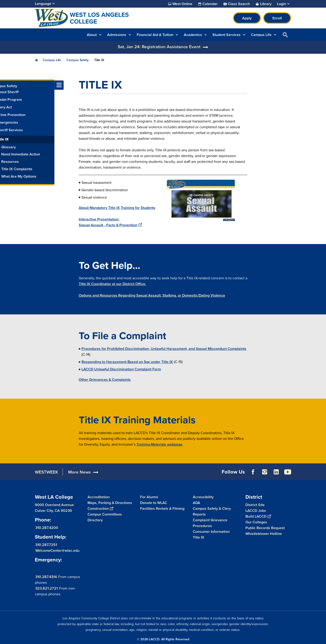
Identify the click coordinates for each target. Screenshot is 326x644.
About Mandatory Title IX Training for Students (117, 208)
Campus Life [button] (261, 35)
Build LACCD (258, 516)
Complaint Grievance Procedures (210, 523)
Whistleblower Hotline (264, 533)
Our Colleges (256, 522)
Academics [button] (193, 35)
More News (79, 472)
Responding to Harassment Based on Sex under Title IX (127, 362)
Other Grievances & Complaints (105, 380)
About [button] (92, 35)
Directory (95, 520)
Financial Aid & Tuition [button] (155, 35)
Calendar (210, 4)
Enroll (277, 18)
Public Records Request (265, 528)
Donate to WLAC (154, 503)
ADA (196, 503)
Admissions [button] (117, 35)
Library (266, 4)
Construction (100, 508)
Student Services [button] (226, 35)
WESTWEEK (47, 472)
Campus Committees (105, 514)
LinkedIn (276, 472)
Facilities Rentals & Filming (162, 508)
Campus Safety (78, 60)
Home (36, 60)
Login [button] (282, 4)
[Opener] (321, 470)
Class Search (239, 4)
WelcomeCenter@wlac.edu (57, 550)
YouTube (288, 472)
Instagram (265, 472)
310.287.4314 (46, 577)
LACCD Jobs (256, 510)
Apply (247, 18)
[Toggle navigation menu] (5, 85)
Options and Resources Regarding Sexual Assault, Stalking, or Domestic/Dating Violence (152, 295)
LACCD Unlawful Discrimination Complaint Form (121, 369)
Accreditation (99, 497)
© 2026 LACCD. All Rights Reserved (163, 639)
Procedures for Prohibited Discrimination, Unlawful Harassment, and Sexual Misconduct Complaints (164, 349)
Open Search (285, 35)
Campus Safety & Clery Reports (212, 511)
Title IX (199, 537)
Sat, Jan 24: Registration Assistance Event (159, 47)
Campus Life (52, 60)
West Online (182, 4)
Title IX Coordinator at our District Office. (112, 284)
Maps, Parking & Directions (110, 503)
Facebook (253, 472)
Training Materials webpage (159, 444)
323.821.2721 (47, 588)
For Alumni (149, 497)
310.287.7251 (46, 544)
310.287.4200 (47, 527)
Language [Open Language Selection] (43, 4)
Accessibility (203, 497)
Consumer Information (211, 532)
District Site (255, 505)
